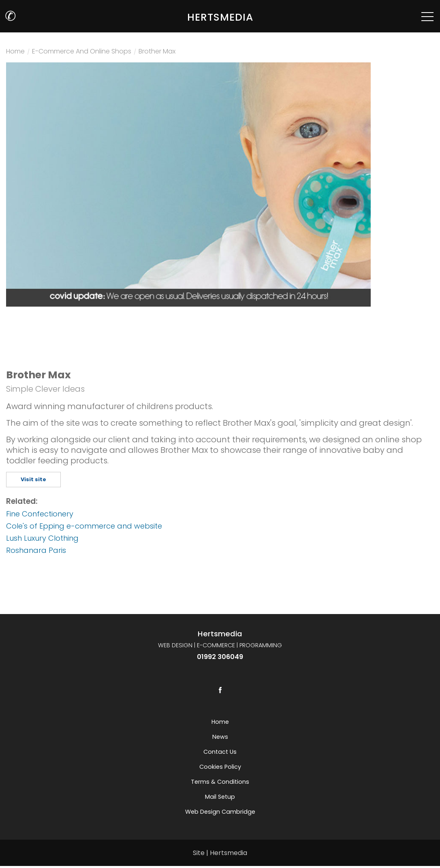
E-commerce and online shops (82, 52)
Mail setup (220, 797)
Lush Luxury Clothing (42, 538)
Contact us (220, 752)
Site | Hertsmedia (220, 853)
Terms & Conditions (220, 782)
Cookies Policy (220, 767)
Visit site (33, 479)
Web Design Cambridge (220, 812)
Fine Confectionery (40, 514)
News (220, 737)
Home (15, 52)
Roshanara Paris (36, 550)
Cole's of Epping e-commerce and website (84, 526)
